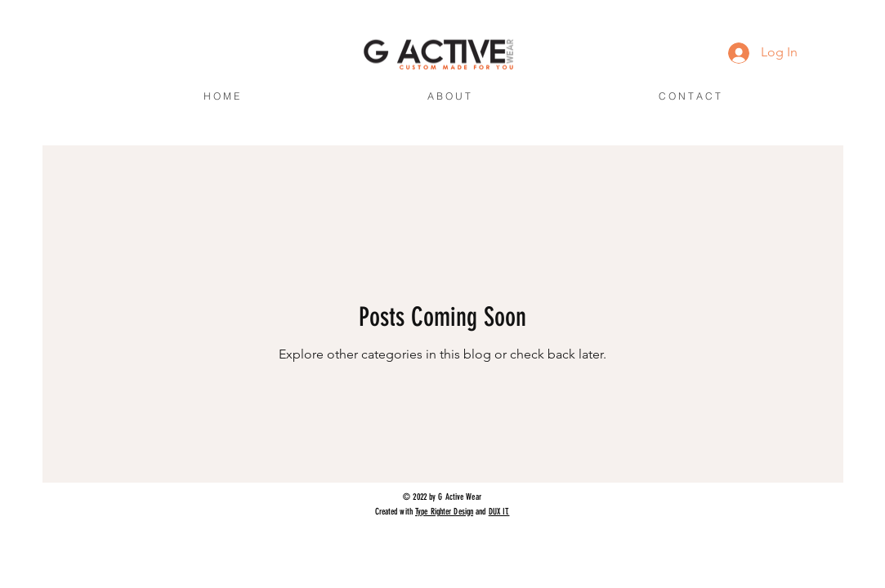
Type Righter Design (444, 512)
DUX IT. (499, 512)
